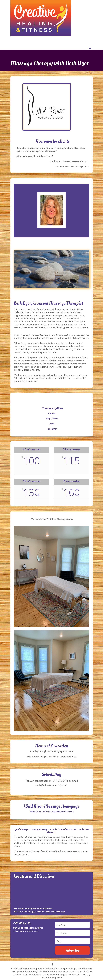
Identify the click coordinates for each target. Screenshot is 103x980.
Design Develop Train (51, 977)
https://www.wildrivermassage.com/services (52, 811)
